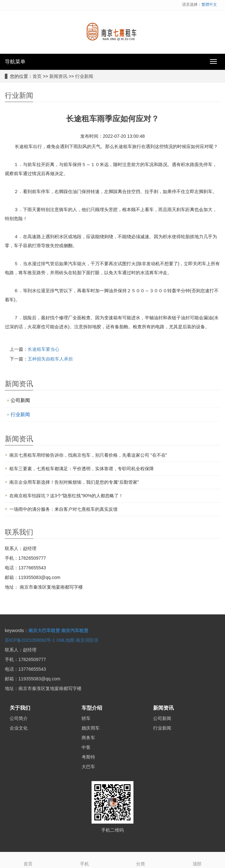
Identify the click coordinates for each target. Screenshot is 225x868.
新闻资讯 (58, 76)
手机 (85, 859)
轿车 (86, 718)
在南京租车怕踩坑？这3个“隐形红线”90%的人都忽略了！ (66, 496)
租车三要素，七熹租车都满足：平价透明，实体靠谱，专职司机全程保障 (82, 469)
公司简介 (19, 718)
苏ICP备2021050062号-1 (30, 640)
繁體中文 (209, 5)
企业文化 (19, 728)
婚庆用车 (91, 728)
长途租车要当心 (44, 349)
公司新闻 (20, 400)
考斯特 (88, 757)
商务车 (88, 738)
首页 (37, 76)
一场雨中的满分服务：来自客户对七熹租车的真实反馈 (64, 509)
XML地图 (66, 640)
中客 (86, 747)
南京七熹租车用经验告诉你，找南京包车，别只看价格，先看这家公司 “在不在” (88, 455)
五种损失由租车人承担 (50, 359)
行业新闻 (84, 76)
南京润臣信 (87, 640)
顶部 (197, 859)
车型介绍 (92, 708)
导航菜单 (15, 62)
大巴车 (88, 767)
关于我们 (20, 708)
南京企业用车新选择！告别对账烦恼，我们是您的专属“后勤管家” (74, 482)
